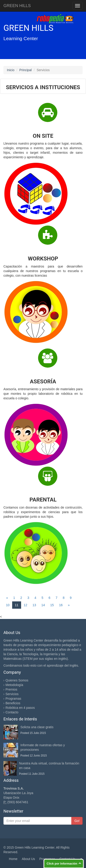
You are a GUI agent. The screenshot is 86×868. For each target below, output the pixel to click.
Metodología (14, 685)
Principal (25, 70)
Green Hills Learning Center (35, 847)
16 (61, 605)
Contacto (12, 712)
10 (8, 605)
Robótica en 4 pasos (20, 708)
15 (52, 605)
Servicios (12, 694)
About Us (28, 859)
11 (17, 605)
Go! (77, 821)
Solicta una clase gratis (37, 727)
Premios (11, 689)
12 (25, 605)
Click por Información (62, 864)
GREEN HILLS (17, 6)
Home (13, 859)
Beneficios (13, 703)
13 (34, 605)
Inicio (11, 70)
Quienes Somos (17, 680)
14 (43, 605)
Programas (13, 699)
